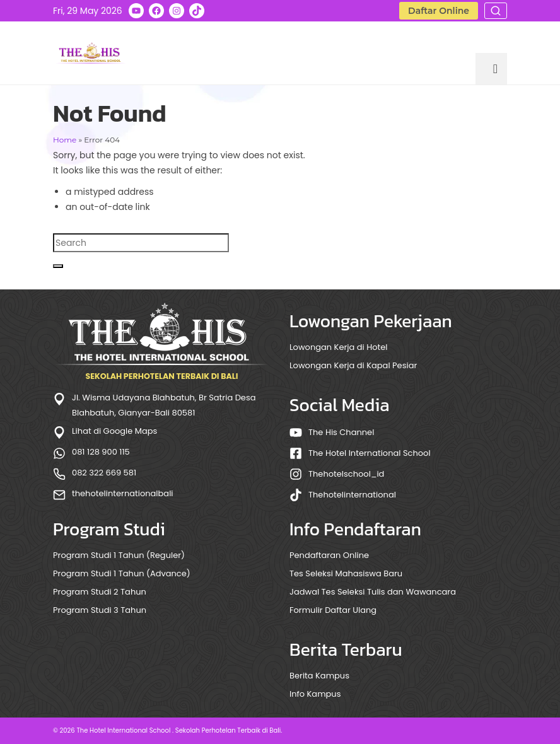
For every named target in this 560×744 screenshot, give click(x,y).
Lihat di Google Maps (114, 431)
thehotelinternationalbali (123, 493)
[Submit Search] (58, 266)
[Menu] (491, 69)
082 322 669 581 (104, 473)
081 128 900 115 (101, 452)
